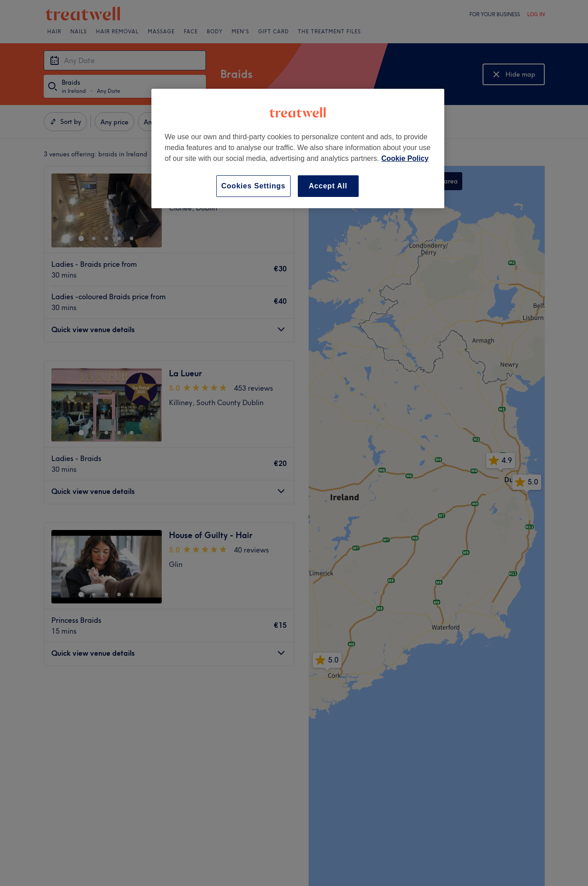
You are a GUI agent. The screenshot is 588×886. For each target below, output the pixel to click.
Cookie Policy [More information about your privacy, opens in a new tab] (405, 158)
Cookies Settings (253, 186)
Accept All (328, 186)
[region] (298, 148)
